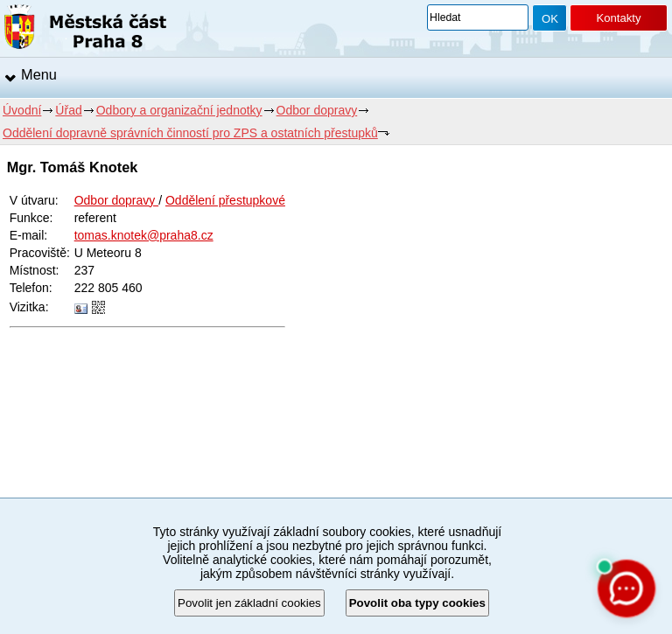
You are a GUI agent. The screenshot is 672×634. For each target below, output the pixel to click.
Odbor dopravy (317, 110)
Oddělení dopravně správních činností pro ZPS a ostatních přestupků (190, 133)
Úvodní (22, 110)
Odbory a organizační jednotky (179, 110)
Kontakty (618, 18)
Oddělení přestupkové (225, 200)
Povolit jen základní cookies (249, 603)
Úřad (68, 110)
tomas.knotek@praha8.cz (144, 235)
